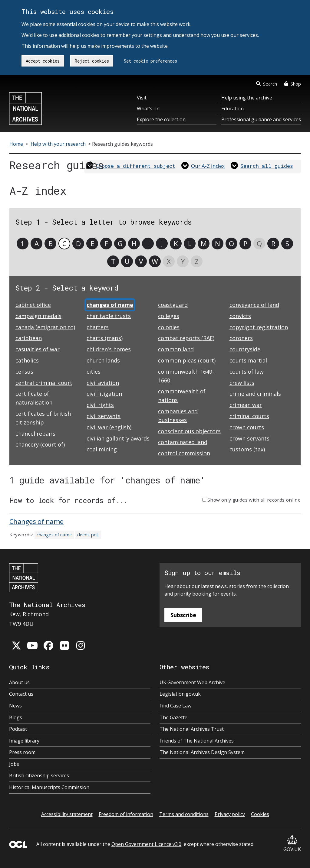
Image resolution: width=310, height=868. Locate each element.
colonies (169, 327)
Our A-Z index (208, 166)
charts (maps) (105, 338)
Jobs (14, 764)
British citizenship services (39, 775)
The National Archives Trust (192, 729)
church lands (103, 360)
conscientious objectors (189, 431)
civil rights (100, 405)
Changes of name (36, 521)
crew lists (242, 383)
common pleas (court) (187, 360)
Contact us (21, 694)
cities (94, 372)
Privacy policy (230, 814)
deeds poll (88, 535)
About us (19, 682)
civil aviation (103, 383)
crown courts (247, 427)
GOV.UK (292, 844)
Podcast (18, 729)
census (24, 372)
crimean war (246, 405)
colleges (169, 316)
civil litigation (104, 394)
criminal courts (249, 416)
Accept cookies (43, 61)
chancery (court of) (40, 444)
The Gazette (173, 717)
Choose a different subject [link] (135, 166)
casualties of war (38, 349)
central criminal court (44, 383)
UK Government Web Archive (192, 682)
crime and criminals (255, 394)
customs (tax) (247, 449)
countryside (245, 349)
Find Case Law (175, 706)
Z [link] (197, 261)
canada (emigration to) (45, 327)
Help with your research (58, 144)
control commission (184, 453)
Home (16, 144)
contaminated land (183, 442)
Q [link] (259, 244)
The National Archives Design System (202, 752)
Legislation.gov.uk (180, 694)
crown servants (249, 438)
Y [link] (183, 261)
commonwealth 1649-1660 (186, 376)
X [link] (169, 261)
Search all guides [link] (267, 166)
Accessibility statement (67, 814)
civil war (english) (109, 427)
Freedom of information (126, 814)
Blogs (16, 717)
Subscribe (183, 615)
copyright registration (259, 327)
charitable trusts (109, 316)
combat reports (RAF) (186, 338)
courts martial (248, 360)
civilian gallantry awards (118, 438)
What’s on (148, 109)
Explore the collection (161, 119)
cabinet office (33, 305)
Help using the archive (247, 98)
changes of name (54, 535)
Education (232, 109)
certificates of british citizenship (43, 418)
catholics (27, 360)
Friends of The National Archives (197, 741)
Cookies (260, 814)
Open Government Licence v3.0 (146, 844)
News (15, 706)
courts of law (247, 372)
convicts (240, 316)
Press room (22, 752)
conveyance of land (254, 305)
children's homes (109, 349)
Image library (24, 741)
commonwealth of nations (182, 396)
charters (98, 327)
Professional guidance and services (261, 119)
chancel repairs (35, 434)
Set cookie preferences (150, 61)
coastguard (173, 305)
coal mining (102, 449)
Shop (293, 84)
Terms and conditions (184, 814)
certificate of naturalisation (34, 398)
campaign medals (38, 316)
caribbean (29, 338)
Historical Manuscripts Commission (49, 787)
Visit (142, 98)
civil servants (104, 416)
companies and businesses (178, 416)
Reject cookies (92, 61)
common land (176, 349)
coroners (241, 338)
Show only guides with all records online (254, 500)
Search (267, 84)
